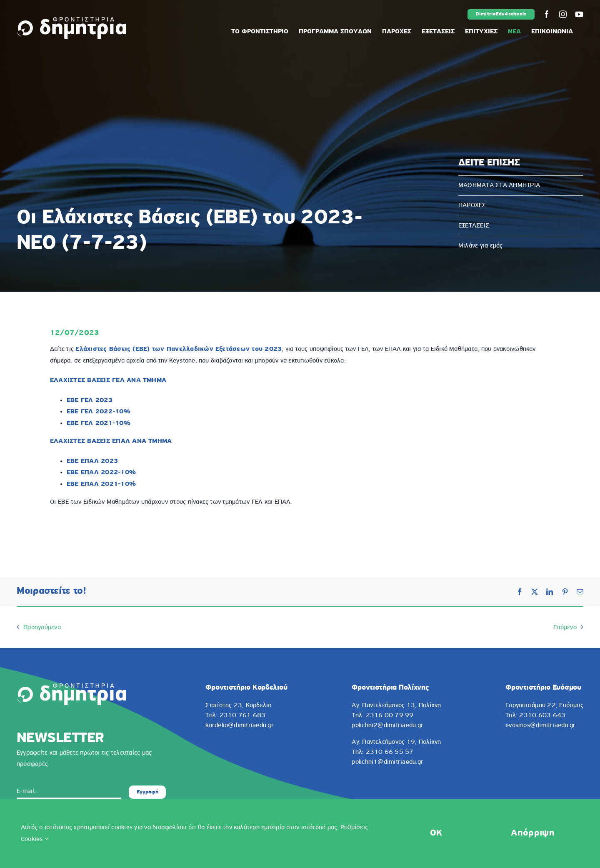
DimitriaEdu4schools (501, 14)
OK (436, 833)
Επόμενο (565, 628)
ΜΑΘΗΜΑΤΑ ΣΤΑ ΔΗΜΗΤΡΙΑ (499, 185)
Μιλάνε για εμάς (481, 246)
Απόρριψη (532, 833)
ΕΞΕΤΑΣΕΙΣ (474, 226)
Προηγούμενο (42, 628)
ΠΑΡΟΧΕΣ (472, 205)
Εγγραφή (147, 792)
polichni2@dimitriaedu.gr (387, 725)
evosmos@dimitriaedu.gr (540, 725)
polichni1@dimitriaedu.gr (387, 762)
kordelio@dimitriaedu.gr (240, 725)
